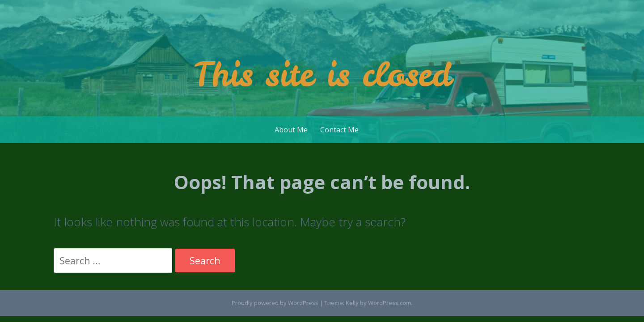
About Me (291, 130)
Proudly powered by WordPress (275, 303)
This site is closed (322, 74)
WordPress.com (390, 303)
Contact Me (339, 130)
